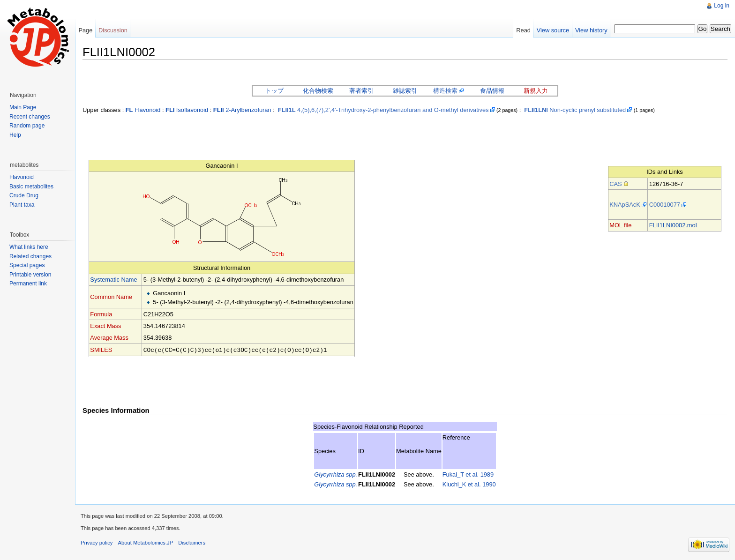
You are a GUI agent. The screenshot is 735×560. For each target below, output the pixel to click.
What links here (29, 247)
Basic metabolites (31, 187)
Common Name (111, 297)
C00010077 (665, 205)
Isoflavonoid (187, 110)
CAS (615, 184)
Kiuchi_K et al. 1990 (469, 484)
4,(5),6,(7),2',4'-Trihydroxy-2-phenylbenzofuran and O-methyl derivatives (383, 110)
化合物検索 (318, 91)
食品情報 (492, 91)
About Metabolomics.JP (146, 542)
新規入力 (536, 91)
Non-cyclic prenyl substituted (575, 110)
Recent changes (30, 117)
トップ (274, 91)
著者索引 (361, 91)
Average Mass (109, 338)
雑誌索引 (405, 91)
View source (553, 30)
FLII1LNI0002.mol (673, 225)
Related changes (30, 256)
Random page (27, 126)
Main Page (23, 107)
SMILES (101, 350)
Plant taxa (22, 205)
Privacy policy (97, 542)
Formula (101, 314)
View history (591, 30)
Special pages (27, 265)
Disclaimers (192, 542)
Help (15, 135)
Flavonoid (143, 110)
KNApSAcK (625, 205)
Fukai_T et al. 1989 (468, 474)
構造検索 (445, 91)
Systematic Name (113, 280)
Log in (722, 6)
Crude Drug (24, 195)
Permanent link (28, 284)
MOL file (620, 225)
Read (523, 30)
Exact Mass (105, 326)
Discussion (113, 30)
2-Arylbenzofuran (242, 110)
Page (85, 30)
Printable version (30, 275)
